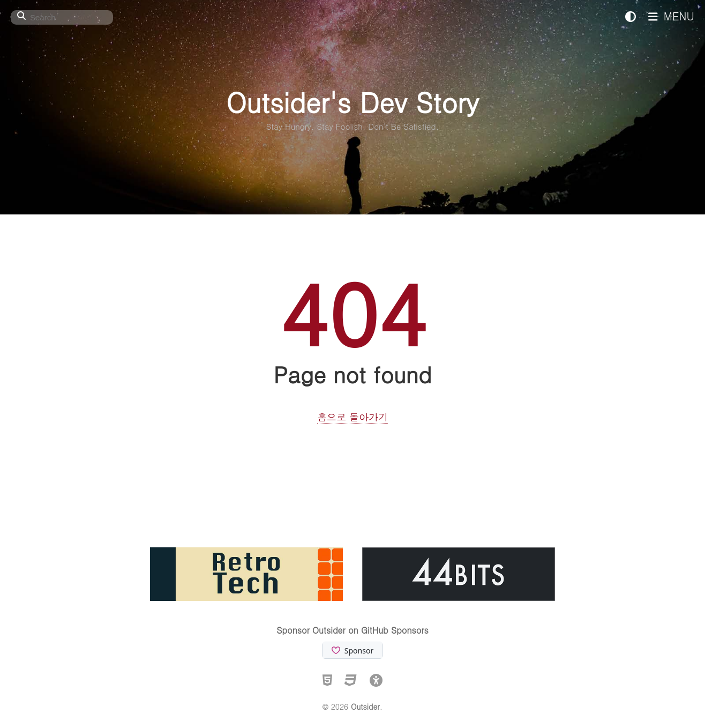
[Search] (62, 17)
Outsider (365, 707)
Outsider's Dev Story (352, 102)
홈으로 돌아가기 (352, 417)
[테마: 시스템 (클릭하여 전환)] (631, 16)
